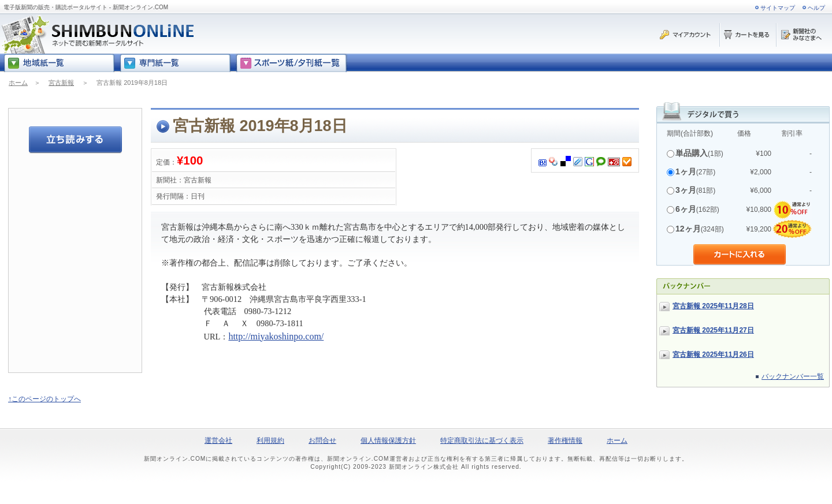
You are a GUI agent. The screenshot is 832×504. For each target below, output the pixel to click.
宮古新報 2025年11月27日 (713, 330)
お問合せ (322, 440)
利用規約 (270, 440)
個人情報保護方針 (388, 440)
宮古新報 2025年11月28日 (713, 306)
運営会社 (218, 440)
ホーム (18, 83)
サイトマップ (778, 8)
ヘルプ (816, 8)
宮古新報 (61, 83)
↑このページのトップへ (44, 399)
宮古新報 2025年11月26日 (713, 354)
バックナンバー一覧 (793, 376)
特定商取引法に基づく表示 (482, 440)
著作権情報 (565, 440)
